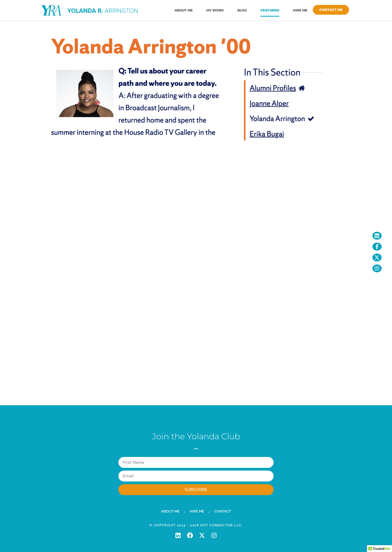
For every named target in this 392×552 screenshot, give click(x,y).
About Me (184, 10)
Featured (270, 10)
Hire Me (300, 10)
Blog (242, 10)
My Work (215, 10)
